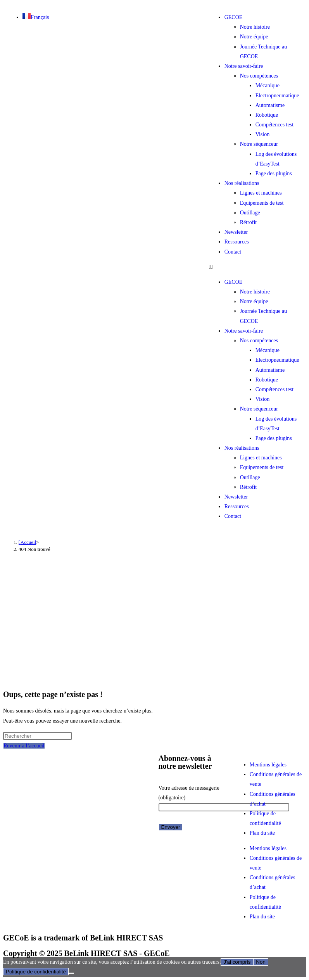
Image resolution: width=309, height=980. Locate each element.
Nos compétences (259, 76)
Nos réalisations (242, 183)
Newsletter (236, 232)
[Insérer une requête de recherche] (37, 736)
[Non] (71, 973)
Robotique (267, 115)
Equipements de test (262, 203)
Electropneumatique (277, 96)
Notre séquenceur (259, 144)
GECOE (234, 17)
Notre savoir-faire (244, 66)
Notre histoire (255, 27)
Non (261, 962)
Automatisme (270, 105)
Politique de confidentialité (36, 972)
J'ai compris (237, 962)
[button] (255, 267)
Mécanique (268, 85)
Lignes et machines (261, 193)
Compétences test (274, 125)
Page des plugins (274, 173)
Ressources (237, 242)
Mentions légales (268, 765)
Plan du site (262, 833)
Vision (263, 134)
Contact (233, 252)
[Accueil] (27, 542)
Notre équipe (254, 37)
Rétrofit (249, 222)
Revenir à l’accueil (24, 746)
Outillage (250, 213)
